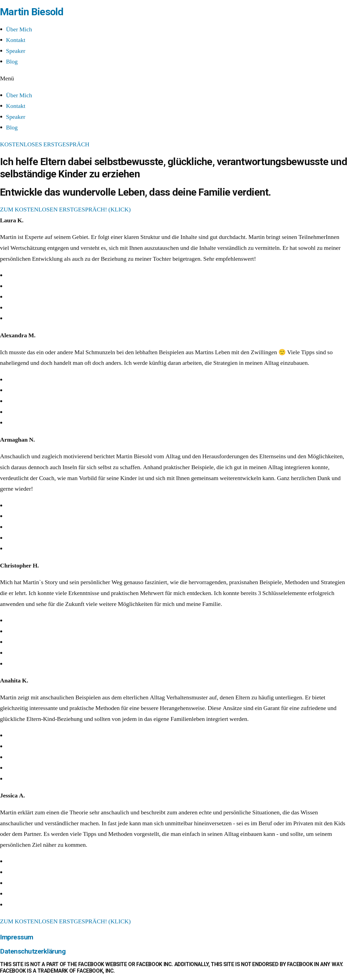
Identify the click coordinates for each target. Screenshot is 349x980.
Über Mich (19, 29)
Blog (12, 62)
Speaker (16, 51)
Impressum (17, 937)
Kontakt (16, 40)
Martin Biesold (32, 12)
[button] (174, 79)
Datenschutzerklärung (33, 951)
